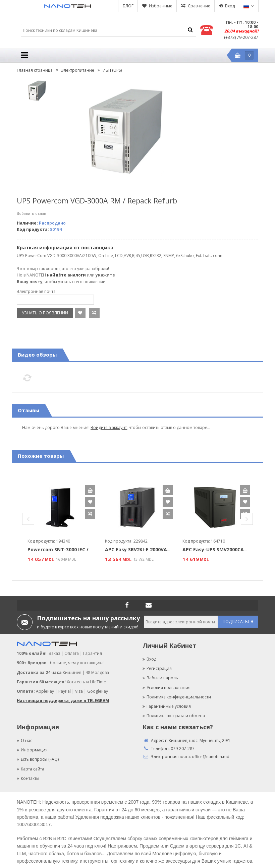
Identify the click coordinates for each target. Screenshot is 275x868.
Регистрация (157, 668)
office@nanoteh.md (211, 757)
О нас (24, 740)
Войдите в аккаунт (109, 427)
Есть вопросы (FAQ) (38, 759)
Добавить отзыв (31, 213)
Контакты (28, 778)
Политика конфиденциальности (177, 697)
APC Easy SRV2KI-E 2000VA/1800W (145, 549)
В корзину (90, 490)
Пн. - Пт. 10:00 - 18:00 (242, 24)
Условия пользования (167, 688)
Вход (230, 6)
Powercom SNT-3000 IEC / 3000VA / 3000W (77, 549)
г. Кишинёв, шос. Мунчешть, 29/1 (198, 740)
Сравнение (199, 6)
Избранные (161, 6)
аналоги (77, 275)
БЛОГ (128, 6)
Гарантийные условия (167, 706)
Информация (32, 750)
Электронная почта (36, 291)
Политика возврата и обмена (174, 716)
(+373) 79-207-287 (241, 37)
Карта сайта (31, 769)
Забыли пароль (160, 678)
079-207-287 (183, 749)
